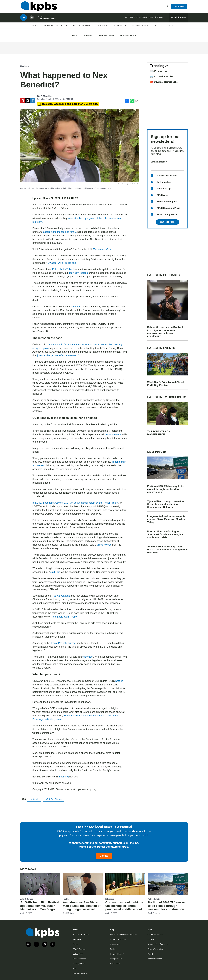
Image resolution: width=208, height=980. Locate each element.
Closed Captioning (118, 939)
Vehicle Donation (155, 959)
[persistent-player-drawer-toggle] (178, 20)
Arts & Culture (82, 28)
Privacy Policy (79, 964)
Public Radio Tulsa (62, 269)
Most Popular (158, 452)
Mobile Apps (78, 954)
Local (76, 35)
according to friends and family (60, 232)
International (107, 35)
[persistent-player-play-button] (24, 20)
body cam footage (78, 273)
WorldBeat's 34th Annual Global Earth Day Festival (166, 384)
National (89, 35)
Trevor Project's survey (63, 643)
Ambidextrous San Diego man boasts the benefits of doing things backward (167, 550)
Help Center (115, 964)
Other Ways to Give (156, 949)
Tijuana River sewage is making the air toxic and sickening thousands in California (166, 504)
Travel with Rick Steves (152, 19)
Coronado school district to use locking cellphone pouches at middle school (125, 906)
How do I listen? (117, 954)
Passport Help (116, 959)
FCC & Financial (80, 949)
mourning (64, 777)
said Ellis (55, 572)
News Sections (128, 35)
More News (29, 869)
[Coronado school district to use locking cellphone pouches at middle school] (125, 884)
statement (76, 307)
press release (104, 545)
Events (158, 28)
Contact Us (115, 944)
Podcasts (120, 28)
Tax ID (150, 954)
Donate (104, 856)
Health (66, 899)
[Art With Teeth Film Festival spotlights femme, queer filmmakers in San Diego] (40, 884)
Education (110, 899)
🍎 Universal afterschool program (163, 83)
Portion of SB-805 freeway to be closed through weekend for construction (166, 489)
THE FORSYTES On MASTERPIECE (159, 433)
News (35, 28)
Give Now (180, 7)
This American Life (47, 21)
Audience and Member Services (123, 935)
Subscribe (167, 222)
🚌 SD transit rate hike (162, 76)
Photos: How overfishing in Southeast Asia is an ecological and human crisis (165, 534)
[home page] (38, 7)
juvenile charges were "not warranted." (58, 355)
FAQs (112, 949)
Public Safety (154, 899)
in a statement (113, 434)
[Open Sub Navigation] (40, 28)
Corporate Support (155, 935)
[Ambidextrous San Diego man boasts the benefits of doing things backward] (83, 884)
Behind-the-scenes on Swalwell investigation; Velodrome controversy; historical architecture (165, 332)
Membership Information (158, 944)
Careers (76, 944)
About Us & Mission (81, 935)
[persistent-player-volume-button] (32, 20)
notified (119, 681)
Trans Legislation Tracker (64, 617)
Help (171, 28)
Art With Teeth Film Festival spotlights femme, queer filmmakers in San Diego (40, 906)
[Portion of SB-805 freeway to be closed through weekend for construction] (168, 884)
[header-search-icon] (167, 7)
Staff (75, 968)
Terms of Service (80, 973)
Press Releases (79, 959)
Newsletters (78, 939)
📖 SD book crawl (159, 71)
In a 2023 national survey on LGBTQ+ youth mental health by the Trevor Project (75, 503)
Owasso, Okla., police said (62, 263)
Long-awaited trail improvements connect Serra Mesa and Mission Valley (166, 519)
